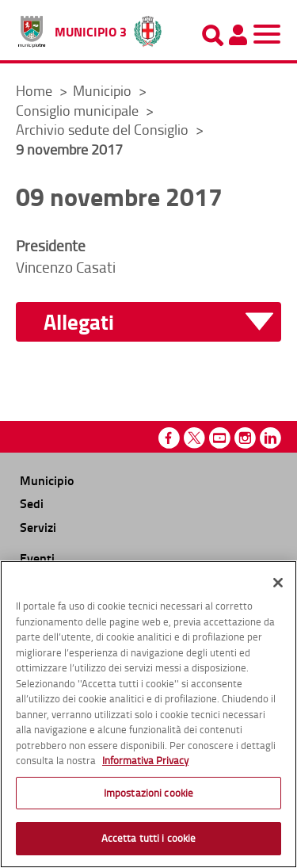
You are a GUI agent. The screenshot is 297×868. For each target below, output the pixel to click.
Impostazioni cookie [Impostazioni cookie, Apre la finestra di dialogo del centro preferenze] (148, 796)
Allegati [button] (79, 322)
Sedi (32, 503)
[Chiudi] (278, 587)
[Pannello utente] (238, 35)
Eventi (37, 558)
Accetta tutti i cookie (149, 842)
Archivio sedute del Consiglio (104, 129)
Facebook (169, 438)
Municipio (104, 90)
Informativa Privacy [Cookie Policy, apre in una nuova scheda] (145, 764)
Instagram (245, 438)
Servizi (38, 527)
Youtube (220, 438)
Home (34, 90)
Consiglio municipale (79, 110)
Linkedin (270, 438)
